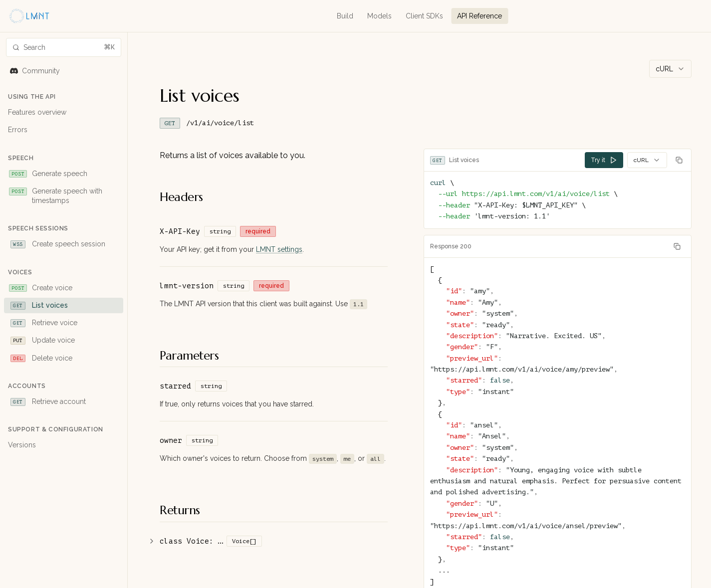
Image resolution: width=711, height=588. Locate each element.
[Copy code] (679, 160)
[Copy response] (677, 246)
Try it (604, 160)
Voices (20, 272)
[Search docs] (64, 47)
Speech (21, 158)
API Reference (479, 16)
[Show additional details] (152, 541)
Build (345, 16)
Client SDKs (424, 16)
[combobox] (670, 69)
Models (379, 16)
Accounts (27, 386)
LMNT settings (279, 249)
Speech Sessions (38, 228)
